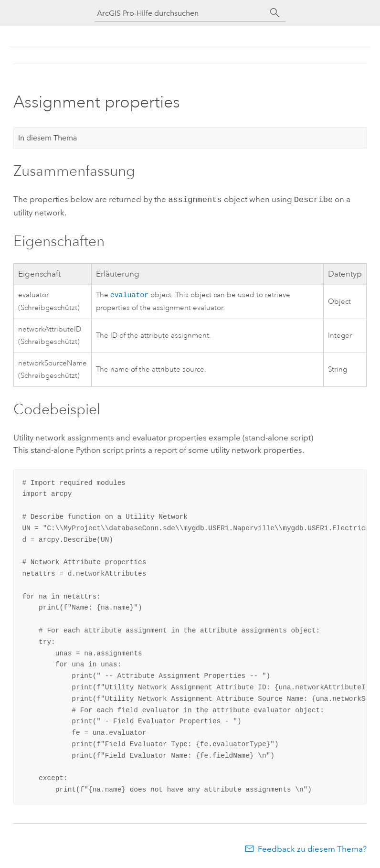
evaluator (129, 294)
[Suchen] (275, 13)
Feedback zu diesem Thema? (312, 849)
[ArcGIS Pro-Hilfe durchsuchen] (180, 13)
